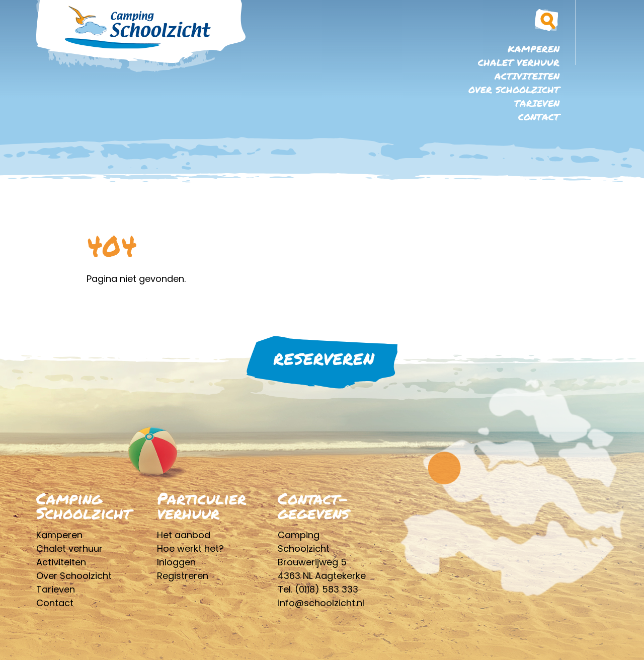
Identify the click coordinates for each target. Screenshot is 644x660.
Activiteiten (527, 76)
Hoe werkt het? (190, 548)
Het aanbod (184, 535)
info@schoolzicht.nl (321, 603)
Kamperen (534, 49)
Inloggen (176, 562)
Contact (539, 117)
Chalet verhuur (519, 62)
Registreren (183, 576)
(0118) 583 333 (327, 589)
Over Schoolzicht (514, 90)
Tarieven (537, 103)
